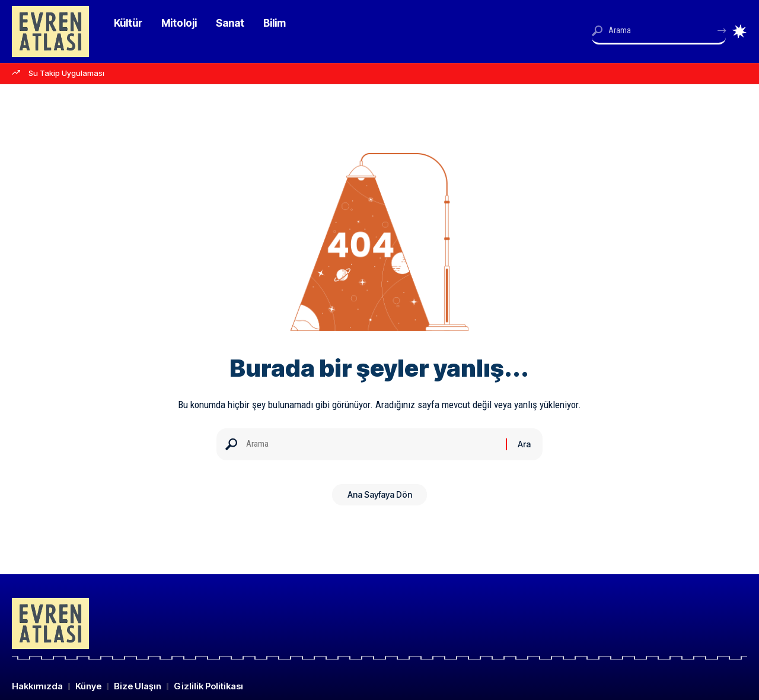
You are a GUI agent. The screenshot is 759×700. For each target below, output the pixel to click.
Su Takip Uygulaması (66, 73)
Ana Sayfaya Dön (380, 499)
